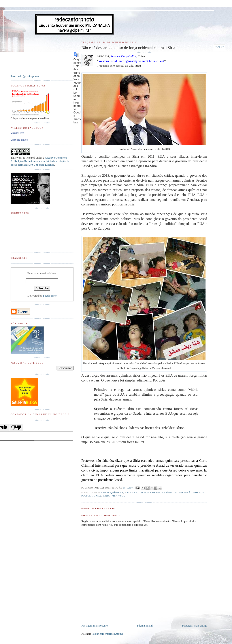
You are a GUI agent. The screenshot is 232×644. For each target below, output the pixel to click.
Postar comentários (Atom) (107, 634)
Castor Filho (17, 133)
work (19, 158)
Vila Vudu (118, 496)
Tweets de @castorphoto (25, 76)
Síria (106, 496)
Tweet (219, 47)
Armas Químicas (112, 493)
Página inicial (145, 626)
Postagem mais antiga (195, 626)
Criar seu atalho (19, 140)
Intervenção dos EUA (190, 493)
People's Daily (91, 496)
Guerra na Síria (162, 493)
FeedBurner (50, 296)
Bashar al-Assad (137, 493)
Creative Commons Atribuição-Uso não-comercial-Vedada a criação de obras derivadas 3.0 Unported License (40, 161)
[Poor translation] (16, 428)
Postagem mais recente (94, 626)
